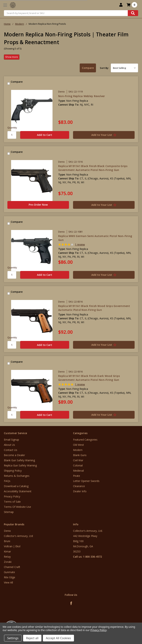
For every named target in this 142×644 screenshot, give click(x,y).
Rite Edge (10, 577)
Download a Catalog (16, 486)
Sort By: (104, 68)
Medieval (78, 471)
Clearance (79, 486)
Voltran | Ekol (12, 546)
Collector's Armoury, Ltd (18, 536)
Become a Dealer (14, 455)
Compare (88, 68)
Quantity (12, 128)
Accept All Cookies (58, 638)
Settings (13, 638)
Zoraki (8, 562)
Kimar (7, 551)
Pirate (77, 476)
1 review (80, 244)
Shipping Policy (13, 471)
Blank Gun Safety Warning (19, 460)
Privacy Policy (12, 496)
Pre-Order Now (38, 205)
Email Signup (11, 440)
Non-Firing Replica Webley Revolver (82, 96)
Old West (78, 445)
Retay (7, 557)
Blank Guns (80, 455)
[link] (127, 622)
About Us (9, 445)
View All (8, 582)
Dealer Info (80, 491)
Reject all (32, 638)
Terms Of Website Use (17, 507)
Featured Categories (85, 440)
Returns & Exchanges (17, 476)
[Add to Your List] (104, 135)
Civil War (78, 460)
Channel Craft (12, 567)
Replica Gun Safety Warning (20, 465)
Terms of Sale (12, 502)
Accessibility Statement (18, 491)
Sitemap (9, 512)
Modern (78, 450)
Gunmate (9, 572)
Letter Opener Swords (86, 481)
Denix (7, 531)
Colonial (78, 465)
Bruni (7, 541)
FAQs (7, 481)
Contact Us (11, 450)
